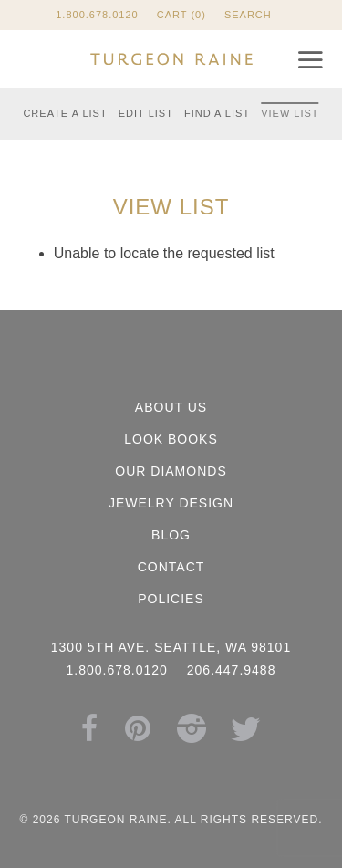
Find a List (217, 113)
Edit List (146, 113)
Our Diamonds (171, 471)
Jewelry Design (171, 503)
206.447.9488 (232, 670)
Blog (171, 535)
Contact (171, 567)
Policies (171, 599)
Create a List (65, 113)
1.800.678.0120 (97, 15)
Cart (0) (181, 15)
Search (248, 15)
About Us (171, 407)
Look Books (171, 439)
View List (290, 113)
